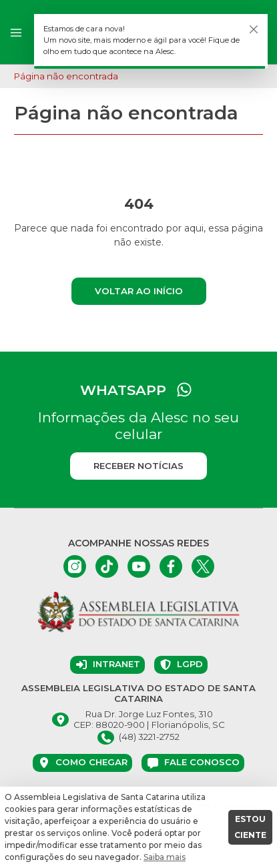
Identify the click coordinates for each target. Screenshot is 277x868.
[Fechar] (254, 29)
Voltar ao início (139, 291)
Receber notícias (138, 466)
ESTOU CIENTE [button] (250, 827)
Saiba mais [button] (165, 857)
